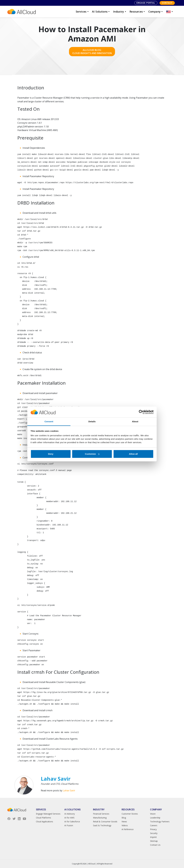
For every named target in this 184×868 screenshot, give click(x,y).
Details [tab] (92, 421)
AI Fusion (69, 825)
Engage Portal (146, 3)
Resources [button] (137, 12)
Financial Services (101, 814)
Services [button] (82, 12)
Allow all (133, 454)
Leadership (155, 818)
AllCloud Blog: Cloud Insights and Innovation (92, 52)
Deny (51, 454)
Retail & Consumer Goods (105, 822)
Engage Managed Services (48, 814)
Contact (167, 3)
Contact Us (155, 845)
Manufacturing (100, 818)
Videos (125, 825)
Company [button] (156, 12)
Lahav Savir (69, 790)
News (124, 822)
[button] (170, 12)
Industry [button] (120, 12)
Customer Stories (130, 814)
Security (154, 833)
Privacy (153, 829)
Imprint (153, 837)
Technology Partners (160, 822)
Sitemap (154, 841)
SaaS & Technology (102, 825)
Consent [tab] (49, 421)
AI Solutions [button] (101, 12)
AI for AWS (69, 818)
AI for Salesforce (72, 822)
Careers (154, 825)
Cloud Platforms (43, 818)
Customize (92, 454)
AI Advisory (70, 814)
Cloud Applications (44, 822)
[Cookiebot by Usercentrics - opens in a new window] (141, 412)
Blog (124, 818)
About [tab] (135, 421)
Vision (153, 814)
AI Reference (128, 829)
